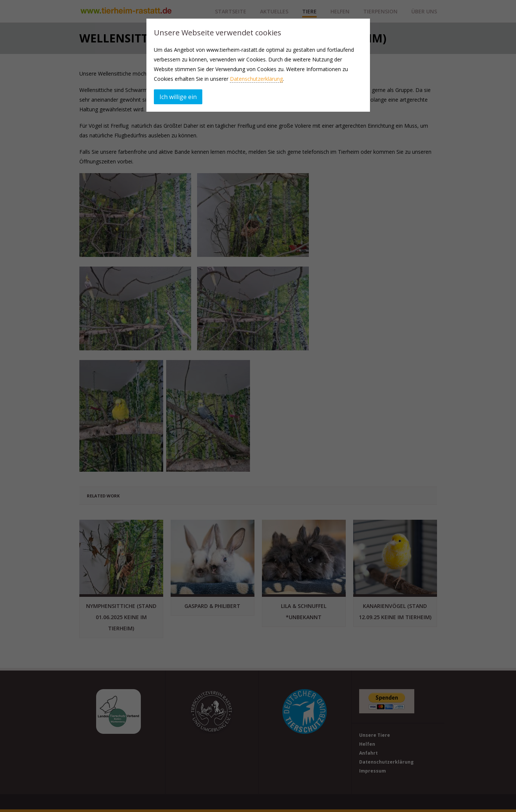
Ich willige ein (178, 97)
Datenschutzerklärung (256, 79)
